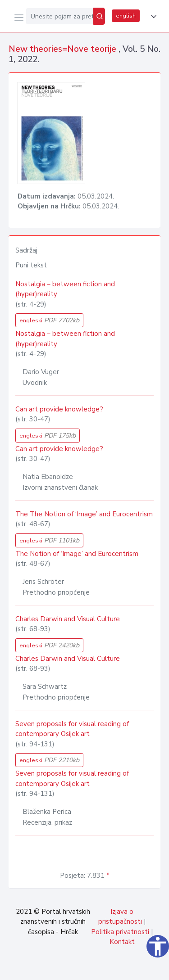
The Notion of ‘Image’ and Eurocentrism (77, 554)
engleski (49, 320)
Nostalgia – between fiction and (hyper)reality (65, 289)
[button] (152, 17)
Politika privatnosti (120, 932)
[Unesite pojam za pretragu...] (60, 16)
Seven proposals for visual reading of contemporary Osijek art (72, 729)
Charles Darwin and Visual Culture (68, 619)
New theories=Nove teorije (64, 49)
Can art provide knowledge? (59, 409)
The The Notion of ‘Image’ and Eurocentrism (84, 514)
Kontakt (122, 942)
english (126, 16)
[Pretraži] (99, 16)
